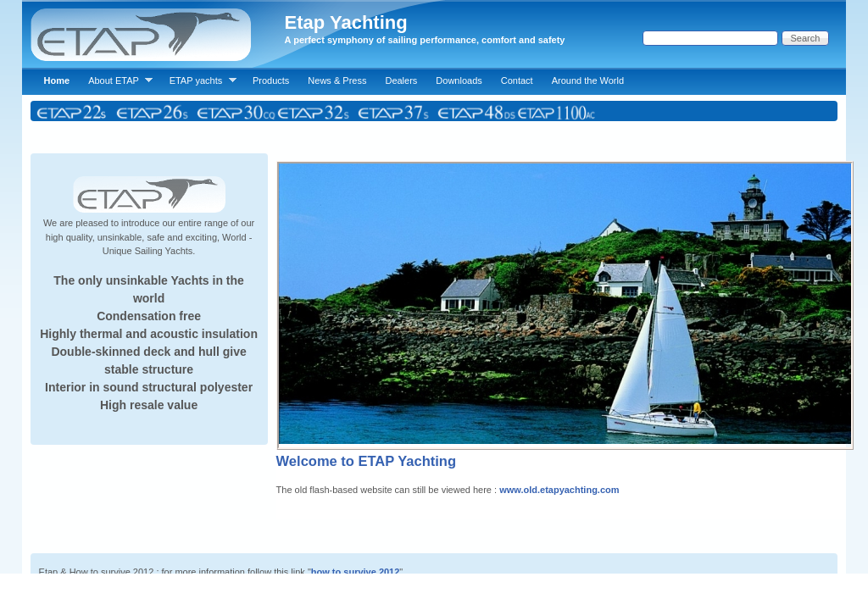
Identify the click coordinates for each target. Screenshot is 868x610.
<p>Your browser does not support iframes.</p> (434, 287)
